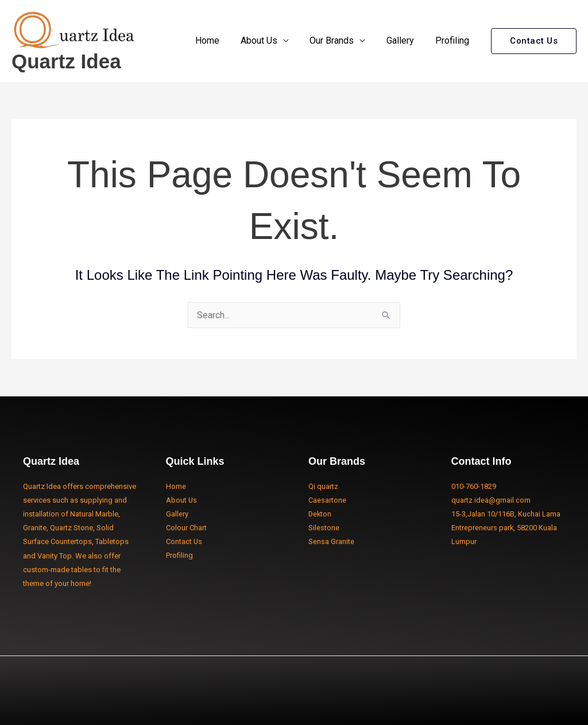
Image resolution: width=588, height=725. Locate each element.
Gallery (404, 41)
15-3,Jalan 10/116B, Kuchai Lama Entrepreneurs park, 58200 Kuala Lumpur (506, 528)
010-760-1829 (474, 486)
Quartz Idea (66, 61)
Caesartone (327, 500)
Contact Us (184, 541)
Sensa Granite (331, 541)
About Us (268, 41)
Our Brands (339, 41)
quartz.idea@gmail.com (491, 500)
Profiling (453, 41)
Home (219, 41)
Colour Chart (186, 528)
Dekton (320, 514)
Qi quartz (323, 486)
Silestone (324, 528)
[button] (534, 41)
